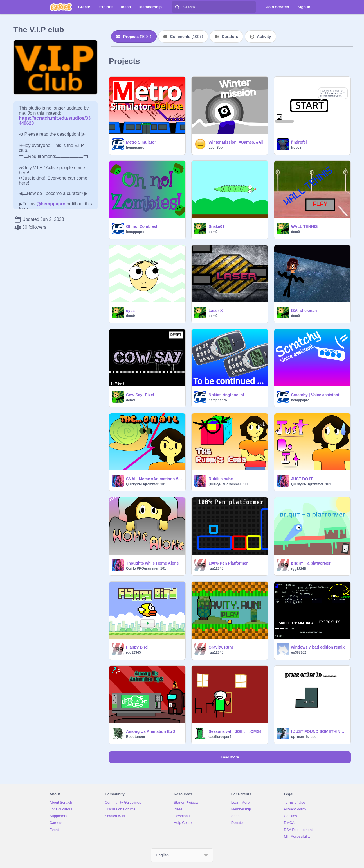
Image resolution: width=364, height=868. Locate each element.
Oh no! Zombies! (142, 226)
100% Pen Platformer (228, 563)
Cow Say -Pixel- (141, 395)
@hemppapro (51, 204)
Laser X (216, 311)
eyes (130, 311)
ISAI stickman (304, 311)
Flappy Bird (137, 647)
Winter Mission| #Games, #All (236, 142)
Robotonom (135, 737)
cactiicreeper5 (220, 737)
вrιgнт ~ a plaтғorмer (311, 563)
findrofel (299, 142)
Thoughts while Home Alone (152, 563)
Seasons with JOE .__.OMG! (235, 731)
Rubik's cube (221, 479)
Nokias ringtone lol (226, 395)
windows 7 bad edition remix (318, 647)
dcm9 (213, 232)
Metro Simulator (141, 142)
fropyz (296, 148)
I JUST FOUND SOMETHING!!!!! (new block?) (319, 731)
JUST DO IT (302, 479)
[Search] (177, 7)
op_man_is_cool (304, 737)
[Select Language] (182, 855)
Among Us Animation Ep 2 (151, 731)
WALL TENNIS (305, 226)
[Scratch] (61, 7)
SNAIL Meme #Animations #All (154, 479)
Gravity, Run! (221, 647)
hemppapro (135, 148)
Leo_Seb (215, 148)
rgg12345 (216, 568)
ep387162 (299, 652)
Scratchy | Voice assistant (315, 395)
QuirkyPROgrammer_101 (146, 484)
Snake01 (216, 226)
